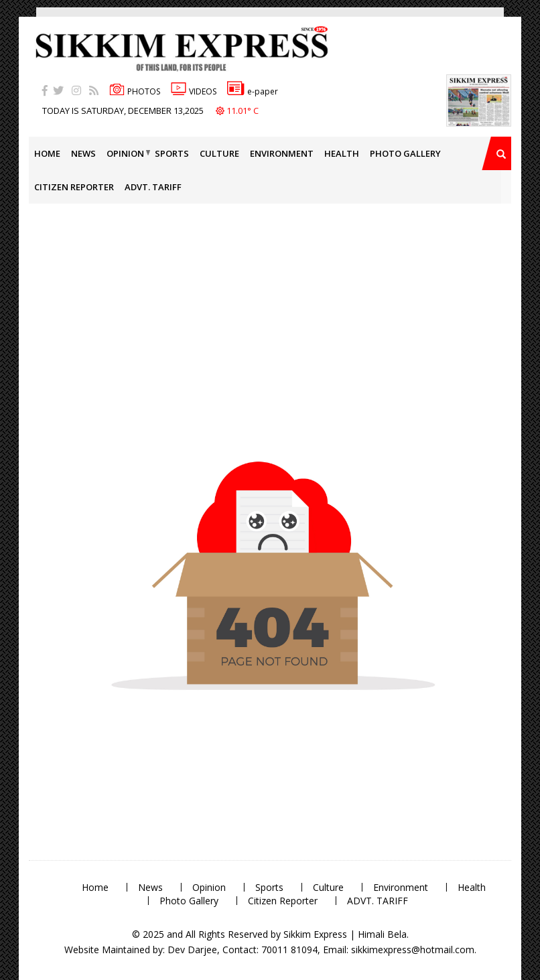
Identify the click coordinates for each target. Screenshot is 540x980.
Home (47, 153)
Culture (219, 153)
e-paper (253, 91)
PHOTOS (135, 91)
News (83, 153)
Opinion (125, 153)
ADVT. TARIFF (153, 187)
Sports (172, 153)
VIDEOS (194, 91)
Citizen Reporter (74, 187)
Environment (282, 153)
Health (342, 153)
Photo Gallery (405, 153)
